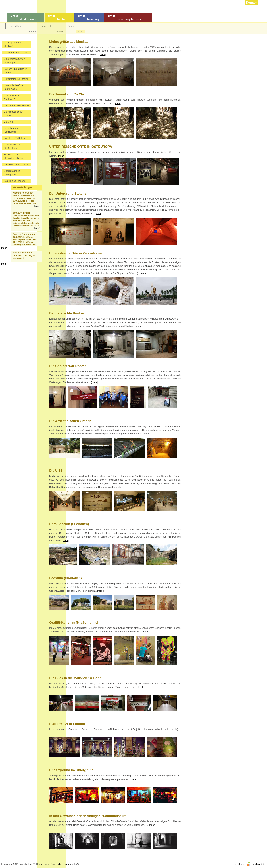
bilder (81, 32)
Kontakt (252, 3)
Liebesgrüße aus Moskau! (13, 44)
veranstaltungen (16, 26)
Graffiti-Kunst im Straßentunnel (12, 146)
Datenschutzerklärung (62, 864)
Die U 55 (8, 122)
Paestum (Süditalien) (15, 138)
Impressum (43, 864)
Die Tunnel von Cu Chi (16, 53)
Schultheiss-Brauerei (15, 181)
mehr (102, 54)
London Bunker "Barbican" (12, 97)
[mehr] (37, 206)
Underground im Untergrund (12, 173)
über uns (32, 32)
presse (59, 32)
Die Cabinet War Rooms (16, 105)
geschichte (46, 26)
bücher (70, 26)
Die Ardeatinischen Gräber (14, 114)
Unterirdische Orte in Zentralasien (15, 87)
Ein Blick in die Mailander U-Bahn (13, 156)
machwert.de (258, 864)
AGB (78, 864)
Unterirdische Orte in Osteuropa (15, 61)
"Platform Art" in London (16, 165)
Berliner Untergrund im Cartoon (16, 71)
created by (240, 864)
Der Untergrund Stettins (16, 79)
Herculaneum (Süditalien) (11, 130)
